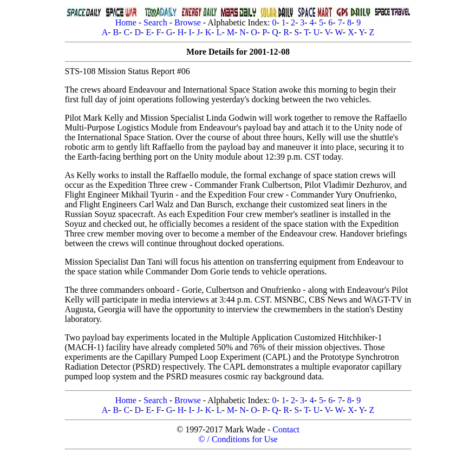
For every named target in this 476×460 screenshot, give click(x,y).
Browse (188, 22)
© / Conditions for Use (238, 439)
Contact (286, 429)
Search (155, 22)
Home (126, 22)
